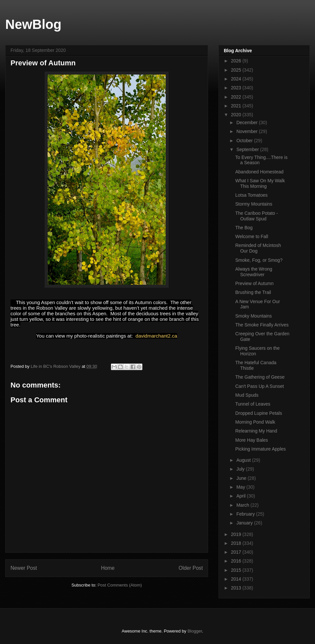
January (245, 523)
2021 (237, 106)
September (248, 149)
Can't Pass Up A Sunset (260, 386)
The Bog (244, 228)
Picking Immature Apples (261, 449)
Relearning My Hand (256, 431)
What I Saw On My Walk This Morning (260, 183)
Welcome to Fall (252, 236)
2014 (237, 579)
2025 (237, 70)
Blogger (195, 631)
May (241, 487)
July (241, 469)
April (241, 496)
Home (108, 568)
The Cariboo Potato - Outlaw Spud (257, 216)
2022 (237, 97)
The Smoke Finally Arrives (262, 325)
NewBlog (33, 24)
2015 (237, 570)
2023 (237, 88)
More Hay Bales (252, 440)
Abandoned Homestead (259, 172)
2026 (237, 61)
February (246, 514)
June (242, 478)
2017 (237, 552)
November (247, 131)
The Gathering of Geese (260, 377)
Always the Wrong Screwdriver (254, 272)
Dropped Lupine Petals (259, 413)
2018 (237, 543)
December (247, 122)
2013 (237, 588)
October (245, 141)
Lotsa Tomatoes (252, 195)
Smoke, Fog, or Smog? (259, 260)
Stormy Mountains (254, 204)
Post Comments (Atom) (120, 585)
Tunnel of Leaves (253, 404)
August (244, 460)
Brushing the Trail (253, 292)
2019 (237, 534)
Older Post (191, 568)
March (243, 505)
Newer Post (24, 568)
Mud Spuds (247, 395)
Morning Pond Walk (255, 422)
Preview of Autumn (254, 283)
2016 (237, 561)
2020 (237, 115)
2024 (237, 79)
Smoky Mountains (253, 316)
